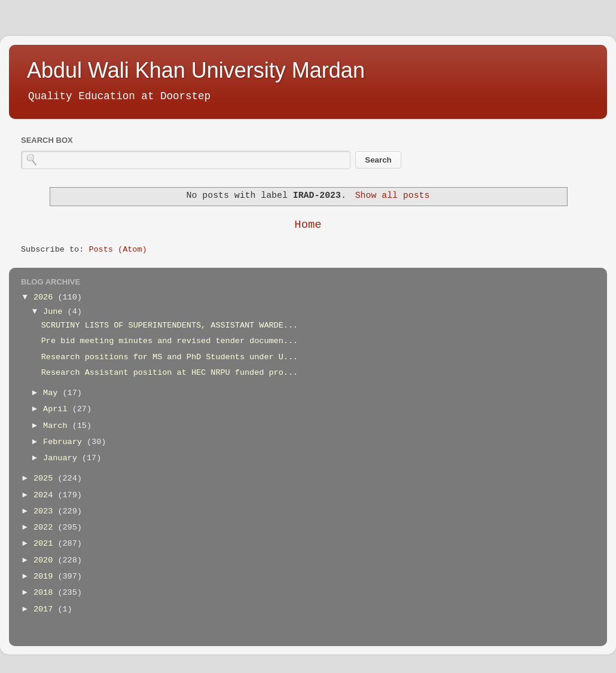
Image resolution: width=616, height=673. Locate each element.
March (58, 426)
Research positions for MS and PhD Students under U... (170, 357)
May (53, 393)
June (55, 312)
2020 (46, 560)
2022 (46, 527)
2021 (46, 544)
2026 (46, 297)
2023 (46, 511)
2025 (46, 478)
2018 (46, 593)
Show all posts (393, 195)
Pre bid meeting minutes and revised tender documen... (170, 341)
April (58, 409)
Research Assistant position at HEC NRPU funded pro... (170, 373)
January (62, 458)
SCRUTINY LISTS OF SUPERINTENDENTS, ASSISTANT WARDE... (170, 325)
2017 (46, 609)
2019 (46, 576)
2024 (46, 495)
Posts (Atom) (118, 250)
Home (308, 225)
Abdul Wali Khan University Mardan (196, 70)
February (65, 442)
